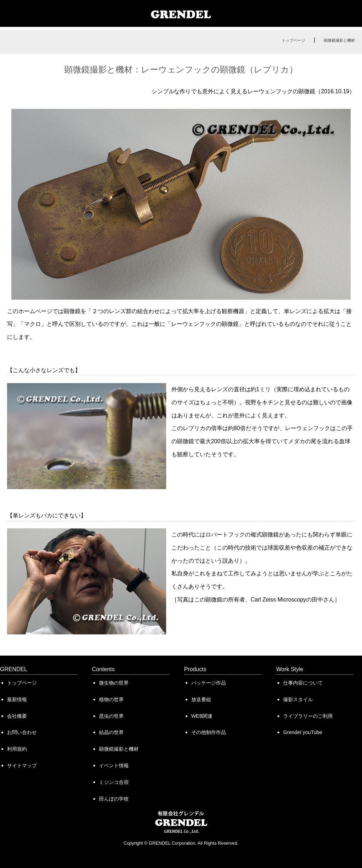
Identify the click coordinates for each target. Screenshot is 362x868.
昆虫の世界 (111, 716)
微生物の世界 (114, 683)
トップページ (293, 40)
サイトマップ (22, 766)
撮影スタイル (298, 699)
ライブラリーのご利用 (308, 716)
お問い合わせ (22, 732)
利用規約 (17, 749)
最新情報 (17, 699)
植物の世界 (111, 699)
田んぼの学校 (114, 799)
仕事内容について (303, 683)
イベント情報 (114, 766)
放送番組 (201, 699)
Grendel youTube (303, 732)
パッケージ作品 (209, 683)
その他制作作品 (209, 732)
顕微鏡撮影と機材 (339, 40)
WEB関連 (202, 716)
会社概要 (17, 716)
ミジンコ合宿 (114, 782)
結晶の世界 (111, 732)
